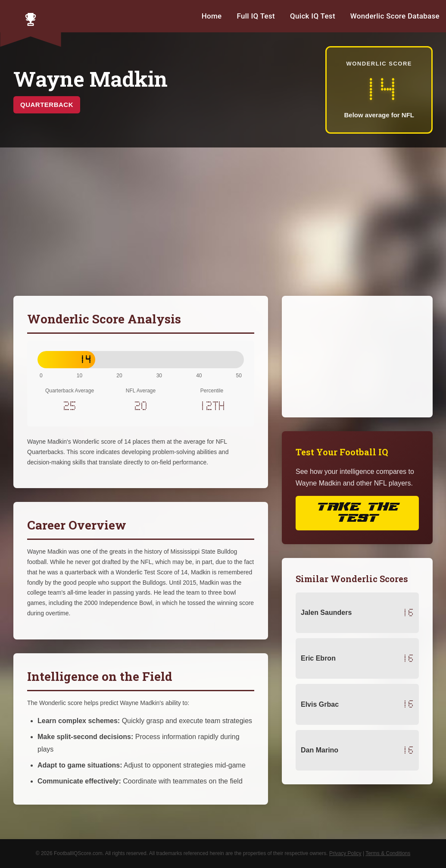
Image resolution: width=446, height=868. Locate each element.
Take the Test (357, 513)
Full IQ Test (256, 16)
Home (212, 16)
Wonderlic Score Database (395, 16)
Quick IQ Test (313, 16)
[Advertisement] (223, 222)
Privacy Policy (345, 853)
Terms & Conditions (388, 853)
